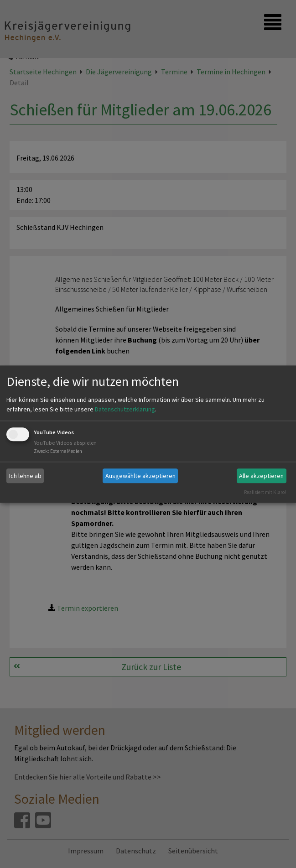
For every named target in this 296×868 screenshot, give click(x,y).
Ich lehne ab (25, 476)
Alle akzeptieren (261, 476)
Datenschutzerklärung (125, 410)
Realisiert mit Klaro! (265, 492)
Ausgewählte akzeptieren (140, 476)
